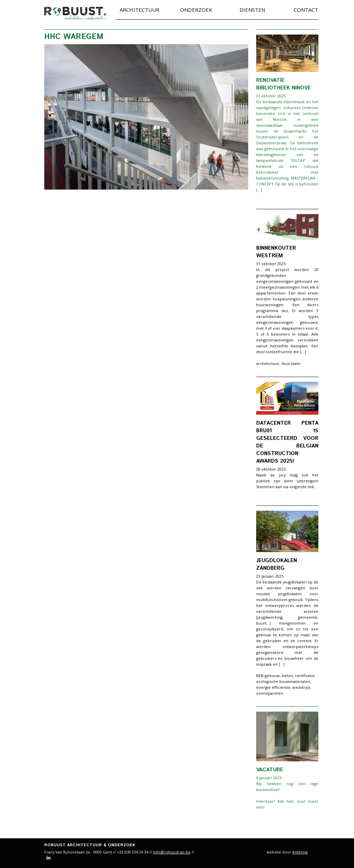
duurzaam (291, 363)
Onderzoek (196, 10)
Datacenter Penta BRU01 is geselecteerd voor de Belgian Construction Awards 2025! (287, 442)
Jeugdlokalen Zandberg (277, 564)
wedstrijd (301, 687)
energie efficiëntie (273, 687)
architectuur (268, 363)
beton (287, 676)
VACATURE (270, 770)
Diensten (252, 10)
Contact (306, 10)
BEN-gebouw (268, 676)
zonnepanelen (270, 693)
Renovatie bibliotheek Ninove (283, 84)
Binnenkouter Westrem (276, 252)
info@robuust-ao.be (172, 852)
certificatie (305, 676)
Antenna (300, 852)
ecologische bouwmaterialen (283, 681)
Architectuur (139, 10)
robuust (75, 13)
